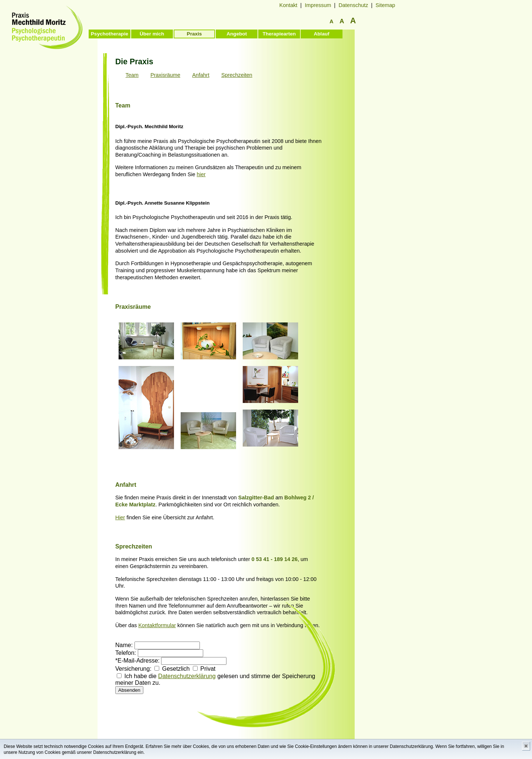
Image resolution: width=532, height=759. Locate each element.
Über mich (152, 34)
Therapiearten (279, 34)
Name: (124, 645)
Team (132, 75)
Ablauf (321, 34)
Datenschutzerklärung (187, 676)
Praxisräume (165, 75)
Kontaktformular (157, 625)
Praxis (195, 34)
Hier (120, 517)
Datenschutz (353, 5)
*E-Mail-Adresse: (137, 661)
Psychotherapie (110, 34)
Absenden (129, 690)
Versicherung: (133, 669)
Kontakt (288, 5)
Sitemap (386, 5)
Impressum (318, 5)
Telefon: (126, 653)
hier (201, 174)
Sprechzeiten (237, 75)
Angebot (237, 34)
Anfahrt (201, 75)
